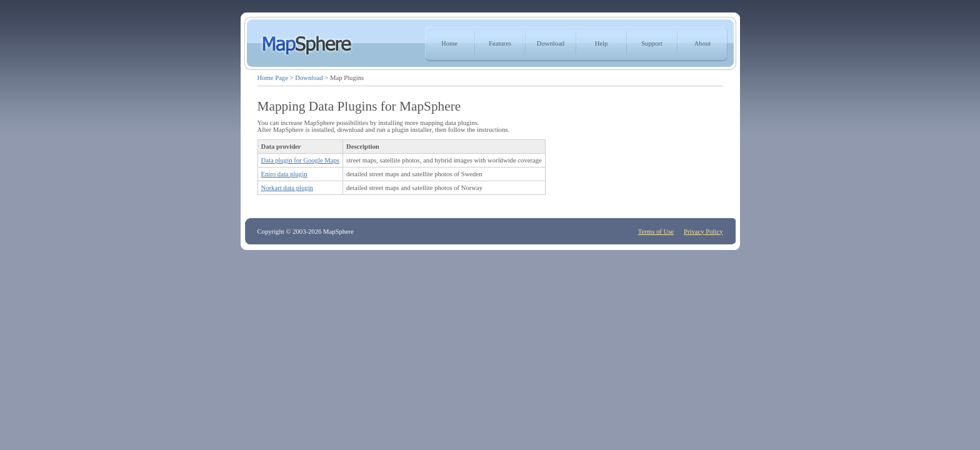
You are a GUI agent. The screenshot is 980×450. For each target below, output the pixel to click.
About (703, 43)
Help (602, 43)
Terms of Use (656, 232)
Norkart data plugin (287, 188)
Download (551, 43)
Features (500, 43)
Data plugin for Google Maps (300, 160)
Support (652, 43)
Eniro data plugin (284, 174)
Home (449, 43)
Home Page (273, 78)
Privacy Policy (703, 232)
